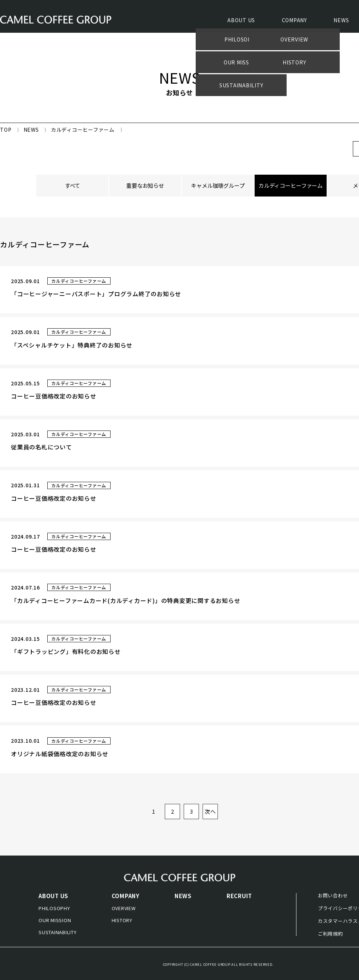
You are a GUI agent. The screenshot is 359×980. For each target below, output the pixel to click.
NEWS (341, 21)
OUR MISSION (55, 920)
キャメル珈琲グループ (218, 185)
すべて (73, 185)
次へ (210, 811)
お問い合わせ (333, 895)
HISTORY (122, 920)
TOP (6, 130)
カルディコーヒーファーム (291, 185)
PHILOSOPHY (54, 908)
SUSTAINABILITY (58, 932)
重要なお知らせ (145, 185)
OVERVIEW (124, 908)
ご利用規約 (330, 934)
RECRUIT (239, 896)
